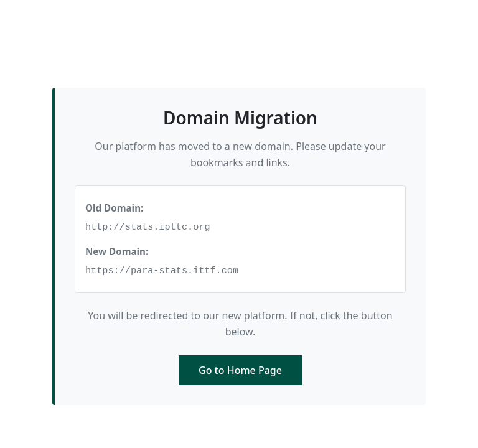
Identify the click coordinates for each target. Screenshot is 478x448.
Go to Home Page (240, 370)
